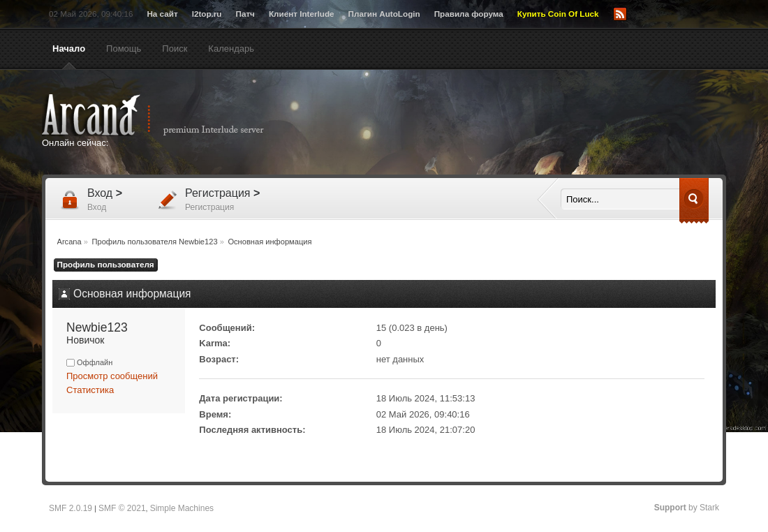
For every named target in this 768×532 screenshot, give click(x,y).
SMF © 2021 (122, 508)
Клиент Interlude (302, 14)
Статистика (90, 390)
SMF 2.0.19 (71, 508)
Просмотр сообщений (112, 376)
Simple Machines (182, 508)
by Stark (687, 508)
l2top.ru (207, 14)
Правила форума (469, 14)
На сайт (162, 14)
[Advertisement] (520, 124)
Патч (245, 14)
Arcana (168, 115)
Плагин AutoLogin (384, 14)
